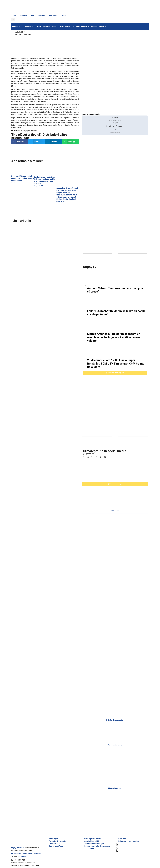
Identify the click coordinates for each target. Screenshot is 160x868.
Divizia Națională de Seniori (47, 27)
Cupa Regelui (83, 27)
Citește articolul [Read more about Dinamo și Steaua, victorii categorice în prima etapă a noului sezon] (16, 183)
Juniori (102, 27)
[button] (13, 20)
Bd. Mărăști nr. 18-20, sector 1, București (26, 853)
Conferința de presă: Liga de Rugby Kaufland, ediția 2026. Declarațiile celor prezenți (44, 180)
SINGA (36, 865)
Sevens (94, 27)
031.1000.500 (23, 857)
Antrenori (42, 16)
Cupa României (67, 27)
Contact (63, 16)
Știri (15, 16)
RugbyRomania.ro (18, 848)
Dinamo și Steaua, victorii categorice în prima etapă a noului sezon (23, 178)
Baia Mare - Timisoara (115, 126)
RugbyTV (24, 16)
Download (53, 16)
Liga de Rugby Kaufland (23, 27)
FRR (33, 16)
